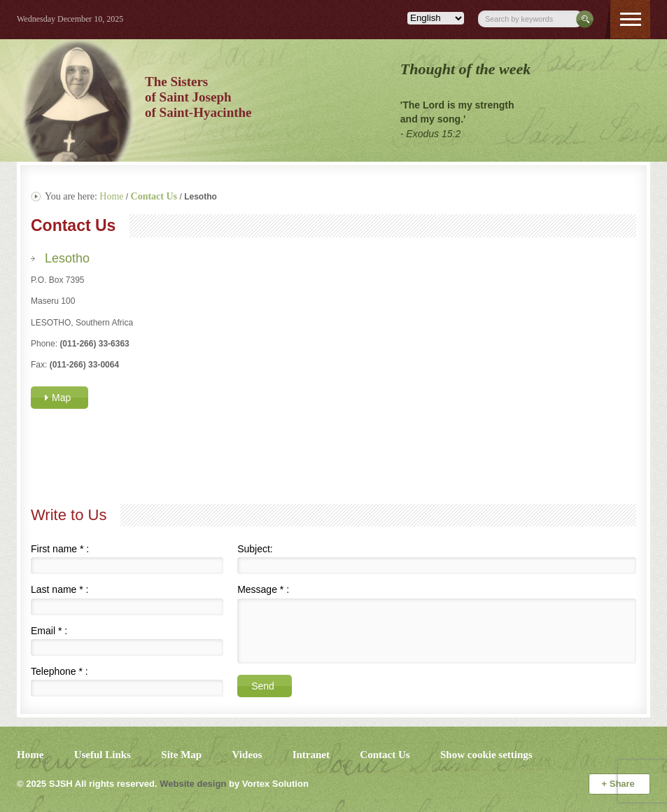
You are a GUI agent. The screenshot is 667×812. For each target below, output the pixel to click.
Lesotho (67, 258)
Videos (247, 755)
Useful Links (103, 755)
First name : (60, 549)
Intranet (311, 755)
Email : (49, 631)
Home (111, 196)
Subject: (255, 549)
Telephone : (59, 671)
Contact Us (385, 755)
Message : (263, 589)
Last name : (60, 589)
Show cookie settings (486, 755)
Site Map (181, 755)
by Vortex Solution (269, 784)
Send (263, 686)
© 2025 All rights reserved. (87, 784)
